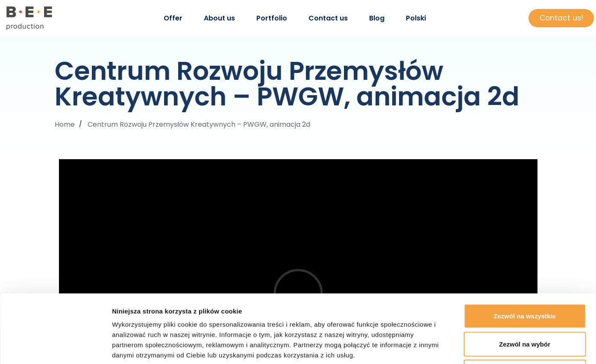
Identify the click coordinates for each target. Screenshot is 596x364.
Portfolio (272, 18)
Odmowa (524, 308)
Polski (416, 18)
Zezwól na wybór (525, 280)
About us (219, 18)
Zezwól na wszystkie (525, 252)
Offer (173, 18)
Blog (377, 18)
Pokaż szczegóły (456, 347)
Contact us (328, 18)
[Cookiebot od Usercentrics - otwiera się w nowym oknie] (55, 347)
